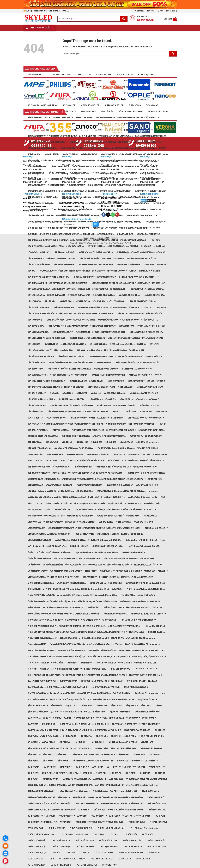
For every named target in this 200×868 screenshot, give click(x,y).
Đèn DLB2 (45, 295)
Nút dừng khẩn (79, 540)
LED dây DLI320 (87, 522)
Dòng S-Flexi (52, 485)
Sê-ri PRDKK (66, 785)
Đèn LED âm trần (127, 326)
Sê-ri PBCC (156, 755)
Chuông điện (54, 234)
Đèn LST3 (67, 393)
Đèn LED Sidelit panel (38, 381)
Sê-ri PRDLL (82, 785)
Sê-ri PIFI (60, 730)
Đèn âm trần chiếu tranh (40, 259)
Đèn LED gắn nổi (154, 357)
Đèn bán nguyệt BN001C (129, 265)
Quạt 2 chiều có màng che (74, 693)
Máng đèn (51, 534)
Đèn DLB (31, 295)
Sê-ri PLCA (145, 773)
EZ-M (30, 504)
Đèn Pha (116, 412)
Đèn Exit (32, 308)
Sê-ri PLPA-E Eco (50, 779)
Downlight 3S (125, 491)
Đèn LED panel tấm (62, 375)
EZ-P (40, 504)
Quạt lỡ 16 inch (150, 718)
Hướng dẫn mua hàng (33, 211)
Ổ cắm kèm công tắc (155, 626)
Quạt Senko (101, 724)
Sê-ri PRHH (138, 798)
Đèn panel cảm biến (126, 406)
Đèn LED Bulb (137, 332)
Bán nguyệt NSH (104, 75)
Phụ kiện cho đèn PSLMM (66, 669)
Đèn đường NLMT (104, 301)
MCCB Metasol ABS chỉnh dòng (65, 571)
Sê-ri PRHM (78, 804)
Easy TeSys (120, 497)
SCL (134, 742)
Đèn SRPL (80, 442)
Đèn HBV (77, 320)
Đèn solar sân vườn (116, 436)
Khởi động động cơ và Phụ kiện (90, 510)
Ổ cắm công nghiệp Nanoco (86, 614)
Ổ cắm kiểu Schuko (83, 632)
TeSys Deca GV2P (36, 828)
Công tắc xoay (122, 246)
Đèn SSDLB (154, 442)
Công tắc (141, 234)
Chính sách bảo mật (71, 211)
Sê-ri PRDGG (49, 785)
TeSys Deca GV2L (115, 822)
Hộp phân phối (132, 504)
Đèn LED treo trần (136, 381)
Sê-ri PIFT (131, 773)
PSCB (117, 644)
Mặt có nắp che (63, 553)
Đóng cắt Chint (104, 467)
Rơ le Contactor (121, 736)
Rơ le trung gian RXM (117, 742)
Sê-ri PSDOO (67, 810)
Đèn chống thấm (80, 283)
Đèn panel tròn (35, 412)
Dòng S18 (67, 485)
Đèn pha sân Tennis (55, 424)
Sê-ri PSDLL (155, 804)
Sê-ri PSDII (123, 761)
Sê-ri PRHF (108, 798)
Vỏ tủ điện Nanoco (37, 865)
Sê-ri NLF (85, 712)
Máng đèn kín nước (90, 540)
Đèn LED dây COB (116, 344)
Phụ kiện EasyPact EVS (132, 675)
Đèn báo (164, 265)
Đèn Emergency (137, 301)
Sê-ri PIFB (141, 724)
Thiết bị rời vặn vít (37, 840)
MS (77, 577)
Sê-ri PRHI (153, 798)
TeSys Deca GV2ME (159, 822)
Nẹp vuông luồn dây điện (40, 583)
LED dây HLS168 (106, 522)
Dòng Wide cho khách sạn (40, 491)
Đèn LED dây (33, 344)
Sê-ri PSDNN (50, 810)
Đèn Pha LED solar (153, 375)
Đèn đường (85, 301)
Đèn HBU (65, 320)
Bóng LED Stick (58, 185)
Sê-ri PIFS (116, 773)
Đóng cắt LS (123, 467)
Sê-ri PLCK (160, 730)
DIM (46, 418)
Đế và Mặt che (104, 253)
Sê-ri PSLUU (114, 816)
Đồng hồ (132, 473)
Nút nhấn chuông (149, 583)
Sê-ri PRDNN (115, 785)
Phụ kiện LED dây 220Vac (39, 681)
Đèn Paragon (101, 412)
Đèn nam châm (137, 393)
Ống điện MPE (127, 638)
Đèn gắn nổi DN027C (63, 314)
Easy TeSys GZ (152, 497)
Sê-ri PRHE (93, 754)
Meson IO (163, 528)
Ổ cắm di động (34, 620)
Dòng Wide (143, 485)
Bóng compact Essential (131, 155)
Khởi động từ (117, 510)
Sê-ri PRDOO (131, 785)
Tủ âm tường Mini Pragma (130, 853)
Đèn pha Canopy (79, 418)
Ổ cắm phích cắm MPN (70, 638)
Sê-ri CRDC (146, 749)
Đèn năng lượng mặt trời (40, 399)
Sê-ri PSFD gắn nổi (158, 810)
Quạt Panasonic (68, 724)
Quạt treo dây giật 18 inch (106, 730)
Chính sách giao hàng (72, 202)
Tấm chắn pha (50, 822)
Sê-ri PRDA (131, 779)
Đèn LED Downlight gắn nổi (41, 357)
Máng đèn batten (84, 534)
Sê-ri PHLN (97, 767)
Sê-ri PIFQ (102, 773)
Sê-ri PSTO (145, 816)
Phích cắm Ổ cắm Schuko (40, 657)
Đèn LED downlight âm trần (92, 350)
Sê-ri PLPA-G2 (70, 779)
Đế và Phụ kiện (122, 253)
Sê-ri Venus (33, 822)
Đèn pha (129, 412)
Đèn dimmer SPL (75, 289)
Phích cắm (63, 607)
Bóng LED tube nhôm (145, 185)
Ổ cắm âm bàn (83, 595)
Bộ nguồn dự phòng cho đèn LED (151, 136)
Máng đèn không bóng (65, 497)
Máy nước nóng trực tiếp (100, 559)
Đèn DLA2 (160, 289)
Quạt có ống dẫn (54, 706)
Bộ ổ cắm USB (69, 105)
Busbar (163, 191)
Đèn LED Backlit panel (38, 332)
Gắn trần (52, 460)
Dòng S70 (112, 485)
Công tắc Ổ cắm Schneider (72, 246)
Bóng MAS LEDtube (98, 191)
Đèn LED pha (81, 375)
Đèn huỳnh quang (130, 320)
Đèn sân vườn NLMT (37, 436)
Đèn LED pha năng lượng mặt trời (108, 375)
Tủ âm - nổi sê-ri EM (104, 853)
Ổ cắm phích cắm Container (41, 638)
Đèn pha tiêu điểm (78, 424)
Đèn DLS (109, 295)
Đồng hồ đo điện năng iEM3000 (42, 479)
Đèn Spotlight (151, 393)
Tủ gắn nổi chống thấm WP (72, 859)
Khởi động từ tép (54, 516)
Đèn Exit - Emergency (64, 308)
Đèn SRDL (51, 442)
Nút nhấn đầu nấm (79, 589)
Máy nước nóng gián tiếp (40, 559)
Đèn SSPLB (74, 448)
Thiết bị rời (99, 834)
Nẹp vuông (138, 577)
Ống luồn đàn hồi (36, 644)
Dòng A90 (46, 467)
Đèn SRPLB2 (125, 442)
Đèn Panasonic (104, 406)
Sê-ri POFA (86, 779)
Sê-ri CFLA (101, 749)
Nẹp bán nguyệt (120, 577)
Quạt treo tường (36, 736)
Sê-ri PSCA (93, 761)
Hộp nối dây (114, 504)
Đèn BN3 (44, 277)
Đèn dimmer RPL (55, 289)
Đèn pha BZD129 (35, 418)
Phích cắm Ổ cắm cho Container (134, 651)
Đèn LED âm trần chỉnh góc (153, 326)
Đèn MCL (94, 393)
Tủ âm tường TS (35, 859)
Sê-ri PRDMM (98, 785)
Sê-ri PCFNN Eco (82, 761)
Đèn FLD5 (135, 308)
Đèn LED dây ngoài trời (140, 344)
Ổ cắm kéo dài (34, 632)
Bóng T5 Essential (121, 191)
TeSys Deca (81, 822)
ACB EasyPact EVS (62, 75)
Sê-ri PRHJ (33, 804)
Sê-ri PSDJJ (139, 804)
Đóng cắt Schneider (37, 430)
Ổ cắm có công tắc (135, 608)
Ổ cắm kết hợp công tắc (58, 632)
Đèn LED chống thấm (105, 338)
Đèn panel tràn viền (150, 406)
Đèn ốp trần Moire (59, 406)
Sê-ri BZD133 (70, 749)
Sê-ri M (73, 755)
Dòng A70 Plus (157, 461)
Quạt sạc (86, 724)
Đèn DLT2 (135, 295)
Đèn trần (92, 411)
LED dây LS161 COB (144, 522)
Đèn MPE (107, 393)
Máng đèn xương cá (137, 540)
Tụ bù (51, 859)
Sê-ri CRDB (131, 749)
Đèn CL (115, 283)
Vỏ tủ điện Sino (109, 865)
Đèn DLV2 (161, 295)
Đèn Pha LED (134, 418)
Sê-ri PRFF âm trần (127, 791)
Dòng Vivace (127, 485)
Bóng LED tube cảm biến (119, 185)
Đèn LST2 (53, 350)
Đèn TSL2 (118, 455)
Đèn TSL (105, 455)
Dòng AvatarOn (63, 467)
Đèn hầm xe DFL (35, 320)
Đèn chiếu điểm (146, 277)
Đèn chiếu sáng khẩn (38, 283)
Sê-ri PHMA (112, 767)
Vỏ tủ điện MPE (143, 859)
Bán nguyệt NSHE (125, 75)
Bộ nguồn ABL (123, 136)
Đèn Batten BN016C (92, 271)
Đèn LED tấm (59, 381)
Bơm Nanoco (34, 155)
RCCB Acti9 (87, 736)
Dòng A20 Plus (88, 461)
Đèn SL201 (97, 436)
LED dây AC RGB (53, 522)
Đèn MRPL (120, 393)
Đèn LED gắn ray (35, 363)
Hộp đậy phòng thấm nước (90, 504)
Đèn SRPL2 (95, 442)
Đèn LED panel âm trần (80, 369)
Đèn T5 (132, 448)
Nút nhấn (116, 583)
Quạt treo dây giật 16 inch (75, 730)
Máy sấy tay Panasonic (128, 559)
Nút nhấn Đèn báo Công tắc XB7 (144, 589)
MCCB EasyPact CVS (77, 565)
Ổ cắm (31, 595)
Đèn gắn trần (108, 314)
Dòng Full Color (80, 473)
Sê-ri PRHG (123, 798)
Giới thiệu (140, 11)
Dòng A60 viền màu (136, 461)
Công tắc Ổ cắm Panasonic (41, 246)
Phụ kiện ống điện (137, 638)
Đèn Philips (97, 424)
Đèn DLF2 (96, 252)
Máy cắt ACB (112, 553)
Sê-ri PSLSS (82, 773)
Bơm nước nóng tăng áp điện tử (60, 155)
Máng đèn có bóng (133, 534)
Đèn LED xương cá (98, 387)
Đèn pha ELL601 (99, 418)
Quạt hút (55, 712)
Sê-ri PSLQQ (66, 816)
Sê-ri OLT (126, 755)
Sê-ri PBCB (141, 755)
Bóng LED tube (95, 185)
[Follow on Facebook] (104, 215)
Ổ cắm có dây (156, 565)
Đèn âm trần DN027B (89, 259)
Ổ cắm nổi (102, 632)
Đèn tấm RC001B (35, 455)
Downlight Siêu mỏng (99, 454)
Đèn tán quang (75, 455)
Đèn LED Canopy (156, 332)
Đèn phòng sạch (116, 424)
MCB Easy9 (33, 565)
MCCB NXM (90, 571)
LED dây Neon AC (35, 528)
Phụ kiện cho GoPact (121, 669)
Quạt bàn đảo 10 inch (98, 700)
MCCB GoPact (122, 565)
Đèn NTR (112, 399)
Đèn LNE (141, 387)
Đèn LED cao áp (35, 338)
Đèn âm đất (140, 253)
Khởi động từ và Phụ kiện (80, 516)
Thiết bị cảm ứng (57, 828)
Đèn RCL (151, 424)
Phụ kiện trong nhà (100, 687)
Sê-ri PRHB (48, 798)
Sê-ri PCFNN (63, 761)
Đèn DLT (122, 295)
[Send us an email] (108, 215)
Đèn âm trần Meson (65, 265)
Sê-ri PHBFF (65, 767)
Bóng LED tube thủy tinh (72, 191)
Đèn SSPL (44, 448)
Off (114, 638)
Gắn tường (67, 504)
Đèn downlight (35, 301)
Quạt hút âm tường (120, 712)
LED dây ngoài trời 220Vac (60, 485)
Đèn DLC (58, 295)
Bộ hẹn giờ (107, 136)
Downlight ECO (55, 497)
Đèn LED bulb (84, 332)
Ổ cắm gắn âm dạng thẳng (72, 626)
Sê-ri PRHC (63, 798)
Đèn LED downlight (64, 350)
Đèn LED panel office (38, 375)
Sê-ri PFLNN (33, 767)
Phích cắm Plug (64, 657)
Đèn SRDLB (66, 442)
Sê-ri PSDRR (116, 810)
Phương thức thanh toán (35, 207)
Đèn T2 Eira (119, 448)
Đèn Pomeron (135, 424)
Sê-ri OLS (113, 755)
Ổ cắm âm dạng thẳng (133, 595)
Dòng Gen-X (98, 473)
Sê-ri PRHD (78, 798)
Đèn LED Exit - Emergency (130, 357)
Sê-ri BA (144, 742)
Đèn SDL (55, 436)
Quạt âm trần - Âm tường (103, 693)
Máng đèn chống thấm (108, 534)
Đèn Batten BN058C (116, 271)
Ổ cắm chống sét (113, 565)
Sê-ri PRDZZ (84, 791)
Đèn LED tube (157, 381)
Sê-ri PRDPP (148, 785)
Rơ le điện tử (141, 736)
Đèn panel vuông (81, 412)
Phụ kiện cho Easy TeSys (95, 669)
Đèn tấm (145, 448)
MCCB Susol (106, 571)
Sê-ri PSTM (130, 816)
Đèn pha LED (117, 418)
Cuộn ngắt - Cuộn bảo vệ (40, 253)
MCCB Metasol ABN (143, 565)
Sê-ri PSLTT (98, 816)
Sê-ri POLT (116, 779)
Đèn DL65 (134, 289)
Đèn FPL (31, 314)
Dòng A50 (104, 461)
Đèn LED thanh (77, 381)
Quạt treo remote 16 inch (137, 730)
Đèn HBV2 (91, 320)
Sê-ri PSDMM (34, 810)
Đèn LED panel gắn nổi (107, 369)
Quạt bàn (125, 693)
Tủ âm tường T (155, 853)
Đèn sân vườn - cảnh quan (151, 430)
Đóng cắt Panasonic (144, 467)
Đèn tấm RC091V (55, 455)
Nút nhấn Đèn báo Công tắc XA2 (108, 546)
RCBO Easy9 (71, 736)
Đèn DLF (83, 295)
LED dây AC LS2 (34, 522)
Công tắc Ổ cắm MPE (105, 240)
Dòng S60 (98, 485)
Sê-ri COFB (116, 749)
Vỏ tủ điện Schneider (87, 865)
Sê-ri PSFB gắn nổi (135, 767)
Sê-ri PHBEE (49, 767)
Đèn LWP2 (80, 393)
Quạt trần (117, 724)
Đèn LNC (128, 387)
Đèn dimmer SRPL (96, 289)
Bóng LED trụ (77, 185)
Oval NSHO (125, 644)
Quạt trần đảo (150, 681)
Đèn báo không (48, 271)
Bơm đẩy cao (135, 105)
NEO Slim (103, 577)
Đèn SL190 (83, 436)
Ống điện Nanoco (147, 595)
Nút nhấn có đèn (36, 546)
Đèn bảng (150, 265)
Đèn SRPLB (109, 442)
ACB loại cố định (83, 75)
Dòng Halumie (116, 473)
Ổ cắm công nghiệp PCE (116, 571)
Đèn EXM (108, 308)
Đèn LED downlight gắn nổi (72, 357)
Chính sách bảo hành (72, 198)
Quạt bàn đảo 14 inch (123, 700)
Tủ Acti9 (85, 853)
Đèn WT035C (162, 411)
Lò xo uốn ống (151, 485)
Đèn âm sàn (156, 253)
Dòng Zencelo (86, 491)
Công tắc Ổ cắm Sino (100, 246)
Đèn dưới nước (68, 301)
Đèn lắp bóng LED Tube (103, 326)
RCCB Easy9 (103, 736)
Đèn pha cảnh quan (57, 418)
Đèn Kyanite (54, 326)
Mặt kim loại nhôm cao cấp (88, 553)
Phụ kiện (45, 620)
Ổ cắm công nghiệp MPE (57, 614)
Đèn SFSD (68, 436)
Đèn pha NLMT (34, 424)
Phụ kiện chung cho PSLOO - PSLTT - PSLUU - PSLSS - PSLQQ (55, 675)
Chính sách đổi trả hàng (73, 207)
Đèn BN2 (31, 277)
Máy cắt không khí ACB (134, 553)
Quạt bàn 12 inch (157, 650)
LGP (138, 528)
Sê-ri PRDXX (33, 791)
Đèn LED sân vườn (138, 375)
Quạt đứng (102, 706)
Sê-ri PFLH (150, 761)
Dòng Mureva (34, 485)
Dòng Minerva (136, 479)
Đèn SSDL (140, 442)
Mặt (163, 497)
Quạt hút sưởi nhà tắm (87, 718)
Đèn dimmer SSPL (117, 289)
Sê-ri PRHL (63, 804)
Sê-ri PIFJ (74, 773)
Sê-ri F (31, 755)
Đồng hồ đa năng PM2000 (153, 473)
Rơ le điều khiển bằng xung (41, 742)
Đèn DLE (70, 295)
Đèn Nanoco (97, 399)
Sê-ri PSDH (108, 761)
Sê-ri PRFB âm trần (104, 791)
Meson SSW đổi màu (37, 577)
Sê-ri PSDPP (83, 810)
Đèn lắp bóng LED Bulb (76, 326)
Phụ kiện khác (155, 675)
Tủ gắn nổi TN (124, 859)
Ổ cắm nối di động (135, 632)
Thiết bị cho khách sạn (81, 828)
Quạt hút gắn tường (38, 718)
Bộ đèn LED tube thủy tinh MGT (43, 136)
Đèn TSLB (132, 455)
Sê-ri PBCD (33, 761)
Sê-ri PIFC (155, 767)
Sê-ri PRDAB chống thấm (153, 736)
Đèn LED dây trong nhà (39, 307)
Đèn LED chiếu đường (80, 338)
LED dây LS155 (125, 522)
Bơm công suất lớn (90, 105)
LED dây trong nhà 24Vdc (119, 485)
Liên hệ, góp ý (30, 202)
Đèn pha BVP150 (145, 412)
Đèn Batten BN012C (69, 271)
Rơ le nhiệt (64, 742)
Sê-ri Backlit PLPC (37, 749)
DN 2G (73, 461)
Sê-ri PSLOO (50, 816)
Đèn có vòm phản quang (135, 283)
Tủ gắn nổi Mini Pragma (101, 859)
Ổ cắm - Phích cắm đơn (60, 595)
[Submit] (124, 19)
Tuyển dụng (171, 11)
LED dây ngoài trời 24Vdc (90, 528)
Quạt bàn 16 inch (36, 700)
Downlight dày (35, 497)
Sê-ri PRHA (33, 798)
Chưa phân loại (35, 234)
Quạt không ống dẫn (114, 718)
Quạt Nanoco (49, 724)
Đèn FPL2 (44, 314)
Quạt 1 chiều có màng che (137, 687)
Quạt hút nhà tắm (62, 718)
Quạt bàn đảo (76, 656)
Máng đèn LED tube (114, 540)
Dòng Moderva (155, 479)
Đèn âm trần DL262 (66, 259)
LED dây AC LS (151, 516)
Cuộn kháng (159, 246)
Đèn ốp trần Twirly (83, 406)
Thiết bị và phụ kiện (132, 797)
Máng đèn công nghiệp (39, 540)
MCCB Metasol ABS (37, 571)
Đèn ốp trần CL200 (147, 399)
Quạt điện (72, 706)
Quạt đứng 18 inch (37, 712)
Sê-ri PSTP (161, 816)
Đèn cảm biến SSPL (105, 277)
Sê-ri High (44, 755)
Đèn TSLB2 (146, 455)
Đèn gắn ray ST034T (87, 314)
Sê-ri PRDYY (49, 748)
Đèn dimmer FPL (35, 289)
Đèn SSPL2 (59, 448)
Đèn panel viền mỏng (58, 412)
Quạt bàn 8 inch (57, 700)
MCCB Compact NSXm (53, 565)
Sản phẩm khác (35, 75)
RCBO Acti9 (55, 736)
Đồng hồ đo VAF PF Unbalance (76, 436)
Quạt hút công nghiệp (146, 669)
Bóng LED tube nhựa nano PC (41, 191)
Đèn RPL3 (92, 430)
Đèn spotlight (35, 442)
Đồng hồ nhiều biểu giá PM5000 (110, 479)
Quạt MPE (32, 724)
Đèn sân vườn (108, 430)
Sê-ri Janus (59, 755)
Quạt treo (52, 730)
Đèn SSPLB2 (89, 448)
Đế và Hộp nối (86, 253)
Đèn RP (163, 424)
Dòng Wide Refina (66, 491)
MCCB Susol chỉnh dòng (128, 571)
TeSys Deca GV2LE (137, 822)
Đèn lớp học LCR (36, 393)
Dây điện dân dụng (65, 253)
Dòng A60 (118, 461)
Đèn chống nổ (59, 240)
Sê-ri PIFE (32, 773)
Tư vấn (160, 11)
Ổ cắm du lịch (128, 620)
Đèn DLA (147, 289)
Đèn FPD (148, 308)
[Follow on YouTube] (117, 215)
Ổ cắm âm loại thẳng (64, 602)
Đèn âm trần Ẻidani (113, 259)
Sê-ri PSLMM (33, 816)
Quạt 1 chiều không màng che (42, 693)
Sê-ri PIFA (127, 767)
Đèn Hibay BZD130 (108, 320)
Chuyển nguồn (124, 234)
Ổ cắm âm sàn (111, 602)
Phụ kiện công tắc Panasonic (102, 675)
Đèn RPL (44, 387)
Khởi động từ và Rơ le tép (110, 516)
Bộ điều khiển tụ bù (72, 136)
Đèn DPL (51, 301)
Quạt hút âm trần (74, 712)
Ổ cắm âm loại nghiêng (38, 602)
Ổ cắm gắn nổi (96, 626)
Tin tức (150, 11)
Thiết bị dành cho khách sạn (41, 791)
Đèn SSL (31, 448)
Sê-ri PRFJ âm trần (150, 791)
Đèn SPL (135, 436)
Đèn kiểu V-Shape (36, 326)
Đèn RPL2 (78, 430)
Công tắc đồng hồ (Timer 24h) (42, 240)
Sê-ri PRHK (48, 804)
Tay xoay (66, 822)
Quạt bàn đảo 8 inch (148, 700)
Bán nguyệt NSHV (146, 75)
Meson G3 (150, 571)
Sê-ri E (159, 705)
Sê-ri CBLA (86, 749)
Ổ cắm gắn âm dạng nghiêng (41, 626)
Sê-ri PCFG (48, 761)
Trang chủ (71, 853)
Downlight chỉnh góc (147, 491)
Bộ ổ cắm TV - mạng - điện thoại (43, 105)
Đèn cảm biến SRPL (83, 277)
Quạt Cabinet (34, 706)
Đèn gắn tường (127, 314)
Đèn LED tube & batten (74, 344)
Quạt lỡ (133, 718)
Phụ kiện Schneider (37, 687)
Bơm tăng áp (107, 155)
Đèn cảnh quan (126, 277)
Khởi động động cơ (37, 510)
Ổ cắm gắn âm (146, 577)
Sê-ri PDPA (116, 761)
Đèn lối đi (154, 344)
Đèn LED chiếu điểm (56, 338)
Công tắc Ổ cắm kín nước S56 (76, 240)
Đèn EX (153, 258)
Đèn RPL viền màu (61, 387)
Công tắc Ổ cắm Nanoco (131, 240)
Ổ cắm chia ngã (53, 608)
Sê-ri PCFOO (100, 761)
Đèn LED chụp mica (154, 295)
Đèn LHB (116, 387)
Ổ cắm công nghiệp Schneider (146, 614)
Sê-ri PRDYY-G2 (67, 791)
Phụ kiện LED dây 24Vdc (66, 681)
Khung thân (133, 516)
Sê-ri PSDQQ (100, 810)
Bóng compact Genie (158, 155)
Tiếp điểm (56, 853)
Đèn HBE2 (51, 277)
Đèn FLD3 (122, 308)
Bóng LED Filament (37, 185)
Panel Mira (140, 644)
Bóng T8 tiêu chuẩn (145, 191)
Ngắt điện (61, 583)
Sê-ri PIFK (88, 773)
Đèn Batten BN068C (139, 271)
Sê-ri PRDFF (33, 785)
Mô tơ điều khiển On (61, 577)
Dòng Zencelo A (105, 491)
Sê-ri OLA (99, 755)
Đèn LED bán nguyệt (63, 332)
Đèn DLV (148, 252)
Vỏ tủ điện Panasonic (61, 822)
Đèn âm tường (86, 265)
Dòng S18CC (82, 485)
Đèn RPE (31, 430)
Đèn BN (156, 271)
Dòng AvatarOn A (83, 467)
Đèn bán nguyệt (106, 265)
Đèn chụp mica (100, 283)
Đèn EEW (121, 301)
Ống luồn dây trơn (81, 644)
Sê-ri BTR (55, 749)
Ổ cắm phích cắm (157, 632)
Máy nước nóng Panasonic (69, 559)
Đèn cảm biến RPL (61, 277)
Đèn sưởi (104, 448)
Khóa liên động (152, 504)
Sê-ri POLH (101, 779)
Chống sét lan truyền (105, 185)
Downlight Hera (75, 497)
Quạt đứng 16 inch (137, 706)
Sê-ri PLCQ (33, 779)
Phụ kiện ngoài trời (92, 681)
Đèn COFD (156, 240)
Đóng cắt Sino (59, 473)
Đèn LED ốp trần (123, 363)
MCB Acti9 (149, 559)
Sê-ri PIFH (46, 773)
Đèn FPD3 (162, 308)
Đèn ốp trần (127, 399)
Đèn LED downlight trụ (101, 357)
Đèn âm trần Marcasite (39, 265)
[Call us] (113, 215)
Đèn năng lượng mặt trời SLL (72, 399)
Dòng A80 (32, 467)
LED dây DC (70, 522)
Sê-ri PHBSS (81, 767)
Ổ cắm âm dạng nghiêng (106, 595)
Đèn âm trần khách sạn (139, 259)
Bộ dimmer (91, 136)
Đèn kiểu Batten (151, 320)
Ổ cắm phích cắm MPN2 (96, 638)
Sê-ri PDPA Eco (133, 761)
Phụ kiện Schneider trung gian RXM (68, 687)
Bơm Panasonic (89, 155)
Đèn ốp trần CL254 (37, 406)
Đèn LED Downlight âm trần (123, 350)
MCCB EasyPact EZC (101, 565)
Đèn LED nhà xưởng (77, 363)
